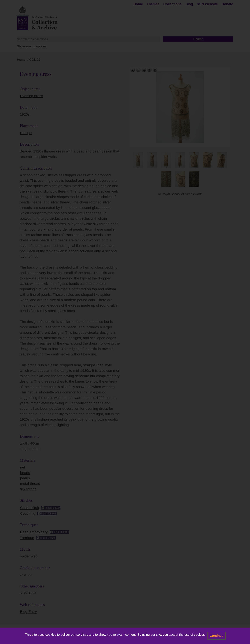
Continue (217, 636)
